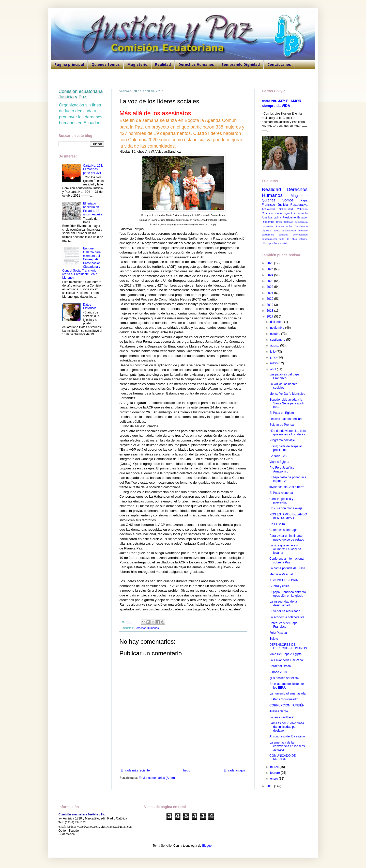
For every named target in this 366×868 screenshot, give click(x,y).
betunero (303, 231)
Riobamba (268, 222)
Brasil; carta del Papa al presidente (286, 448)
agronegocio (289, 231)
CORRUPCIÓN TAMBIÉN (287, 705)
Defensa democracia (296, 222)
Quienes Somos (106, 64)
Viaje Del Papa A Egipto (286, 654)
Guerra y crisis (279, 586)
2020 (270, 299)
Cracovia (267, 213)
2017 (270, 317)
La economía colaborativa (287, 617)
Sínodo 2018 (278, 672)
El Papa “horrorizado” (284, 699)
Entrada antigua (234, 770)
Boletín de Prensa (281, 425)
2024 (270, 275)
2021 (270, 293)
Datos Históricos (90, 306)
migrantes (289, 213)
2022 (270, 287)
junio (274, 357)
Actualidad (268, 209)
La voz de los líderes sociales (283, 386)
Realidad (163, 64)
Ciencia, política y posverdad (281, 501)
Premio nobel (284, 226)
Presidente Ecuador (295, 217)
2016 (270, 786)
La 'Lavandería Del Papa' (286, 660)
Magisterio (137, 64)
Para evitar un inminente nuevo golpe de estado (287, 538)
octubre (276, 334)
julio (273, 352)
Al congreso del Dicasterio (287, 736)
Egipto (274, 639)
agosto (275, 345)
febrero (275, 773)
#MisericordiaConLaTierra (287, 487)
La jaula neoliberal (282, 717)
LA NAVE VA (278, 456)
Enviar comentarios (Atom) (157, 778)
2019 (270, 305)
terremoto (302, 213)
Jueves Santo (279, 711)
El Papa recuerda (281, 493)
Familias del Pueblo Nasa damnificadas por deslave (287, 727)
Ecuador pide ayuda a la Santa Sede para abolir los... (287, 403)
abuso (277, 231)
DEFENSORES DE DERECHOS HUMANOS (288, 646)
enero (274, 779)
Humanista (268, 226)
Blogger (207, 846)
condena (284, 235)
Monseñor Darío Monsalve (287, 394)
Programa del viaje (282, 440)
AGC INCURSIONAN (284, 580)
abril (273, 369)
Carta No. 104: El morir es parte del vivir (93, 169)
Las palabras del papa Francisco (284, 376)
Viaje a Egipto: (279, 462)
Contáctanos (279, 64)
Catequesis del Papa (284, 530)
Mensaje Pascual (281, 574)
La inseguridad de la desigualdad (283, 603)
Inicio (187, 770)
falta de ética (288, 239)
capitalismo (268, 235)
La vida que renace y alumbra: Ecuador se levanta (285, 549)
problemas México (279, 243)
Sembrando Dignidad (241, 64)
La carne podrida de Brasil (287, 568)
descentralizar (269, 239)
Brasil (279, 222)
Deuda (278, 213)
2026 (270, 263)
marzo (275, 767)
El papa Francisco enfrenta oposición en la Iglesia (288, 594)
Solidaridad (286, 209)
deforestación (300, 235)
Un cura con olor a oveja (286, 508)
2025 (270, 269)
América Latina (271, 217)
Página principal (69, 64)
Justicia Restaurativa (293, 205)
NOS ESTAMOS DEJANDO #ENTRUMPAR (288, 516)
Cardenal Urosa (280, 666)
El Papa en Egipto (282, 413)
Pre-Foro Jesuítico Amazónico (282, 469)
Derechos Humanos (196, 64)
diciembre (277, 322)
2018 (270, 311)
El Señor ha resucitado (285, 611)
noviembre (278, 328)
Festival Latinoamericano (286, 419)
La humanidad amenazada (287, 693)
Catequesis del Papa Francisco (284, 625)
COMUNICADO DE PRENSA (283, 757)
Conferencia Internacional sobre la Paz (287, 560)
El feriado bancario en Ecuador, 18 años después (93, 209)
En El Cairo (277, 524)
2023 (270, 281)
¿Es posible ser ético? (284, 678)
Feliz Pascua (278, 633)
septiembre (278, 340)
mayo (274, 363)
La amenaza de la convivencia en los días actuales (287, 746)
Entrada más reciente (135, 770)
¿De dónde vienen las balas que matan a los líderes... (288, 433)
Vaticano (302, 209)
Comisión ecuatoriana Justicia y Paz (81, 94)
